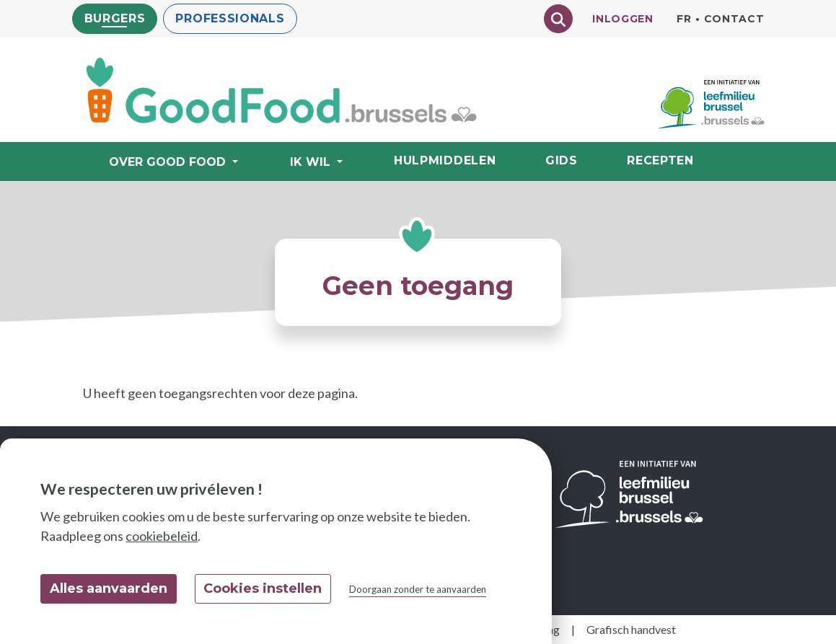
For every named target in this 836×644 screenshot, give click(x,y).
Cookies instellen (263, 588)
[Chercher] (558, 19)
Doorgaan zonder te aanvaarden (418, 589)
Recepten (660, 160)
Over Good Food (169, 162)
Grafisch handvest (631, 629)
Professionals (230, 18)
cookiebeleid (162, 536)
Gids (562, 160)
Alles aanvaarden (109, 588)
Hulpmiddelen (445, 160)
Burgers (115, 18)
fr (684, 19)
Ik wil (312, 162)
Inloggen (623, 19)
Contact (734, 19)
